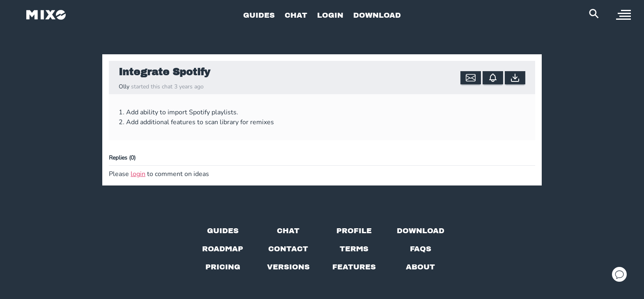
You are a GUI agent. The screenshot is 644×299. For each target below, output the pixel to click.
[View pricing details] (223, 267)
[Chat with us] (288, 231)
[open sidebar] (623, 15)
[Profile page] (354, 231)
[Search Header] (594, 14)
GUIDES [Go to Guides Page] (259, 15)
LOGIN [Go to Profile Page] (330, 15)
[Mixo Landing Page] (46, 15)
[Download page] (421, 231)
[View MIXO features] (354, 267)
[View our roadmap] (223, 249)
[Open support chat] (619, 274)
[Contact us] (288, 249)
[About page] (420, 267)
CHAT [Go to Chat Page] (296, 15)
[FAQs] (421, 249)
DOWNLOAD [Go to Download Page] (377, 15)
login (138, 174)
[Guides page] (223, 231)
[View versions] (288, 267)
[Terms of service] (354, 249)
